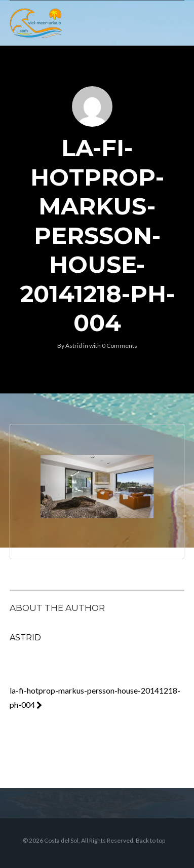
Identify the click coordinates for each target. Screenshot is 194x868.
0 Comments (120, 346)
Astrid (74, 346)
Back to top (150, 840)
